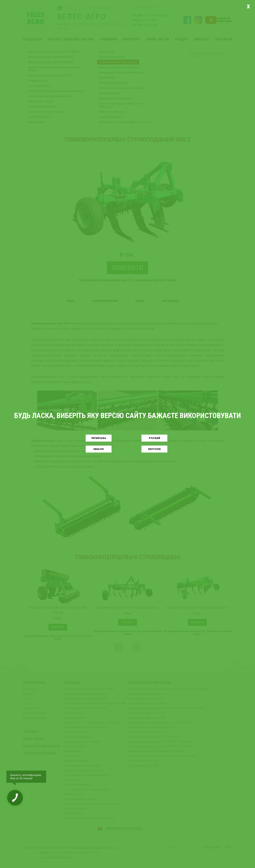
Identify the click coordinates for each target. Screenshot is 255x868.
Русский (154, 438)
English (99, 449)
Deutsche (154, 449)
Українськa (99, 438)
